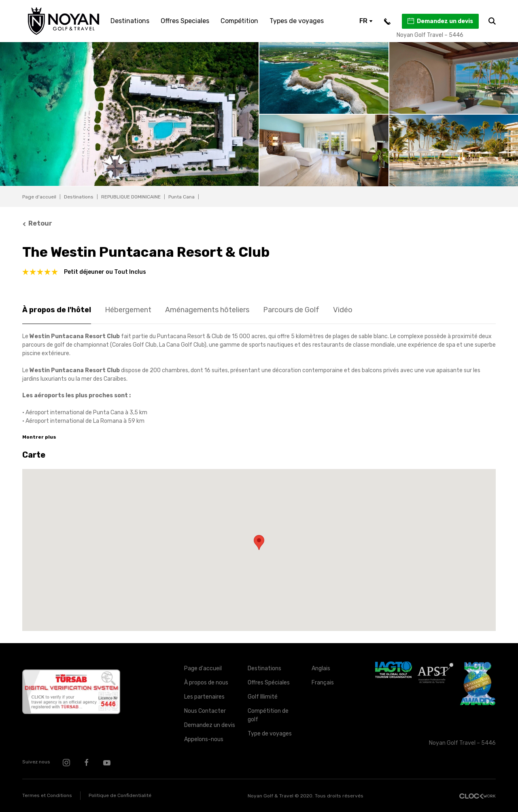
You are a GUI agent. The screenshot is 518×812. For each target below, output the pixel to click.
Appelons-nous (204, 739)
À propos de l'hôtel (57, 310)
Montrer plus (39, 437)
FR (366, 21)
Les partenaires (204, 697)
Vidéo (343, 310)
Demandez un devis (440, 21)
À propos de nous (206, 683)
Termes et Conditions (47, 795)
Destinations (130, 21)
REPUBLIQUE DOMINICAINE (131, 197)
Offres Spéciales (269, 683)
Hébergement (128, 310)
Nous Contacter (205, 711)
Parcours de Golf (291, 310)
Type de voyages (270, 734)
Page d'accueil (39, 197)
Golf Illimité (263, 697)
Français (323, 683)
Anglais (321, 668)
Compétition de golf (268, 715)
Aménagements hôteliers (207, 310)
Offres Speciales (185, 21)
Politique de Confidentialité (120, 795)
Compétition (239, 21)
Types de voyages (297, 21)
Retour (37, 223)
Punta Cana (182, 197)
